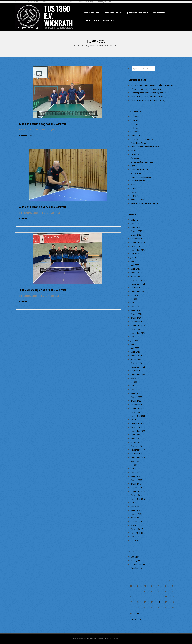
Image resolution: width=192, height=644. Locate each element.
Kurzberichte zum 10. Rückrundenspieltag (148, 97)
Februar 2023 (136, 356)
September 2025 (138, 250)
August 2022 (136, 378)
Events (133, 151)
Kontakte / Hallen (113, 13)
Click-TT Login (90, 21)
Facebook (135, 154)
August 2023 (136, 337)
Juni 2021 (135, 420)
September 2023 (138, 333)
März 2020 (135, 435)
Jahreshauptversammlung (142, 162)
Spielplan (134, 192)
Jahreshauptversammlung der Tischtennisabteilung (153, 85)
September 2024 (138, 291)
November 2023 (138, 325)
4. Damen (135, 132)
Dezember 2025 (138, 239)
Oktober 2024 (137, 288)
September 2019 (138, 457)
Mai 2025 (135, 261)
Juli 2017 (134, 540)
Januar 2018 (136, 518)
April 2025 (135, 265)
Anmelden (135, 557)
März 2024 (135, 310)
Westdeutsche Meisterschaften (144, 203)
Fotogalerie (56, 2)
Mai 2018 (135, 503)
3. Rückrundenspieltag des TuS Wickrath (43, 290)
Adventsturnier (137, 135)
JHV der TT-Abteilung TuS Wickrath (146, 89)
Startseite (19, 2)
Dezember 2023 (138, 322)
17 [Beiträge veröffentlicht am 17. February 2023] (159, 602)
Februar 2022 (136, 397)
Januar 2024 (136, 318)
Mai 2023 (135, 344)
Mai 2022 (135, 386)
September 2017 (138, 533)
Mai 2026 (135, 220)
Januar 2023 (136, 359)
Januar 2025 (136, 276)
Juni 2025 (135, 257)
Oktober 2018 (137, 495)
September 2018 (138, 499)
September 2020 (138, 431)
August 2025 (136, 254)
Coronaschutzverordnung (142, 139)
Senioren (134, 188)
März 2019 (135, 476)
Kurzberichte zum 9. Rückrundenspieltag (148, 100)
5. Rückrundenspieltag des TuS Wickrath (43, 124)
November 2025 (138, 242)
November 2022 (138, 367)
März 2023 (135, 352)
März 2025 (135, 269)
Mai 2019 (135, 469)
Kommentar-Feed (138, 564)
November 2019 (138, 450)
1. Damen (135, 117)
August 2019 (136, 461)
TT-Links (69, 2)
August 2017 (136, 537)
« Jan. (131, 619)
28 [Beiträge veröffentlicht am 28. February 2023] (138, 613)
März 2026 (135, 227)
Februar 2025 (136, 273)
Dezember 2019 (138, 446)
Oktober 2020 (137, 427)
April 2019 (135, 472)
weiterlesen (26, 135)
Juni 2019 (135, 465)
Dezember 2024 (138, 280)
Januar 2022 (136, 401)
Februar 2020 (136, 439)
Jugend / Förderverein (138, 13)
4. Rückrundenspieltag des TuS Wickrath (43, 207)
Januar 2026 (136, 235)
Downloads (109, 21)
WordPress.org (137, 568)
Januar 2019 (136, 484)
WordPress (115, 639)
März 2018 (135, 510)
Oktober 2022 (137, 371)
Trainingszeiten (92, 13)
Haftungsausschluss (106, 2)
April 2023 (135, 348)
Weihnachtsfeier (138, 200)
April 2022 (135, 389)
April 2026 (135, 224)
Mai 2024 (135, 303)
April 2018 (135, 506)
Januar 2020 (136, 442)
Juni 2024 (135, 299)
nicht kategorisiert (138, 181)
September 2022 (138, 374)
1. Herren (135, 120)
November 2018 (138, 491)
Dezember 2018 (138, 488)
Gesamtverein (32, 2)
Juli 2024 (134, 295)
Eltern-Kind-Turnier (139, 143)
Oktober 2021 (137, 412)
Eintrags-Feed (137, 561)
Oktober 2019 (137, 454)
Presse (45, 2)
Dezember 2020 (138, 423)
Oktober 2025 (137, 246)
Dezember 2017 (138, 521)
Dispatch (100, 639)
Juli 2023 (134, 340)
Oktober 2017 (137, 529)
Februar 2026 (136, 231)
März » (138, 619)
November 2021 (138, 408)
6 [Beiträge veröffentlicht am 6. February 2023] (131, 597)
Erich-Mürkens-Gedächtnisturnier (145, 147)
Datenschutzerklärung (85, 2)
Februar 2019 (136, 480)
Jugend (133, 166)
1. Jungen (135, 124)
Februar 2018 (136, 514)
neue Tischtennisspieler (141, 177)
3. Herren (135, 128)
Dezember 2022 (138, 363)
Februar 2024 (136, 314)
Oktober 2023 (137, 329)
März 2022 (135, 393)
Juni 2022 (135, 382)
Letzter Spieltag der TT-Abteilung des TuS (149, 93)
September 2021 (138, 416)
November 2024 (138, 284)
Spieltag (56, 130)
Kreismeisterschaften (140, 169)
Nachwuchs (136, 173)
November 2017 (138, 525)
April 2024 (135, 307)
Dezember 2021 (138, 405)
